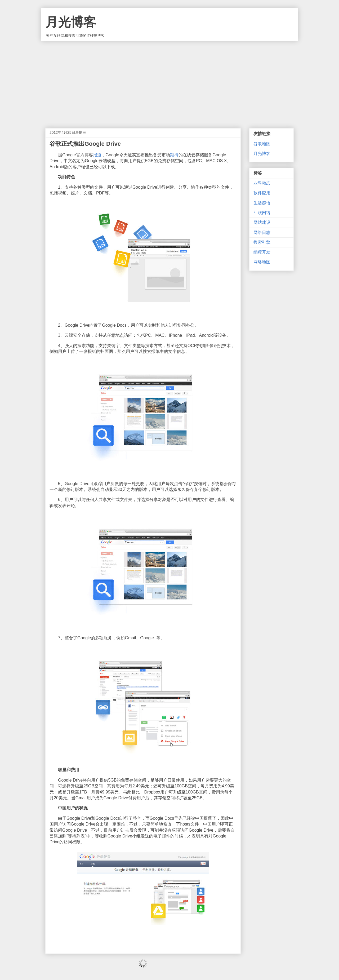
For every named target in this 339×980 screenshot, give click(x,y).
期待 (174, 155)
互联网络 (262, 213)
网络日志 (262, 232)
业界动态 (262, 183)
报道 (97, 155)
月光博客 (71, 22)
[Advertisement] (169, 81)
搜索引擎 (262, 242)
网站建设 (262, 222)
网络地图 (262, 262)
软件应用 (262, 193)
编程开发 (262, 252)
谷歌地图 (262, 144)
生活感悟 (262, 203)
